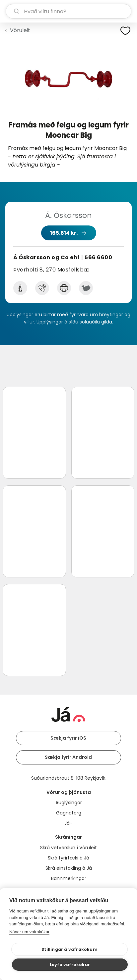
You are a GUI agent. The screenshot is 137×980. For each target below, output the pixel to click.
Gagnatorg (69, 813)
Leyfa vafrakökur (70, 965)
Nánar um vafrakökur (29, 932)
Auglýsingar (69, 803)
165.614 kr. (64, 233)
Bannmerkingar (69, 878)
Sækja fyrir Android (68, 757)
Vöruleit (20, 30)
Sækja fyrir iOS (68, 738)
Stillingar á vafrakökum (69, 949)
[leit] (68, 11)
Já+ (68, 823)
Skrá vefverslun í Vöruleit (68, 848)
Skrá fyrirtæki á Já (68, 858)
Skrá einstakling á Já (69, 868)
